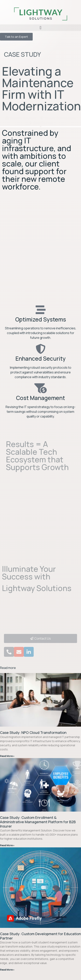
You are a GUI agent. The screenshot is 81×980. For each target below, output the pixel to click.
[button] (40, 28)
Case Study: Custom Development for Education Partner (40, 936)
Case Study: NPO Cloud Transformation (33, 732)
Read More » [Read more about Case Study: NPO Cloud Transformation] (7, 756)
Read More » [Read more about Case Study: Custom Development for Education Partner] (7, 970)
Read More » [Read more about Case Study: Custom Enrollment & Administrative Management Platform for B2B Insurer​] (7, 845)
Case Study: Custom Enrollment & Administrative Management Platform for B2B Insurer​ (38, 822)
